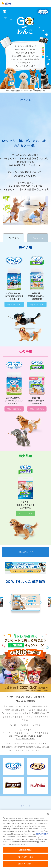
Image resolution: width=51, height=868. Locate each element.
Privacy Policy (42, 834)
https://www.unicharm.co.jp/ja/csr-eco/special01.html (26, 737)
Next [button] (41, 602)
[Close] (48, 814)
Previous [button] (10, 602)
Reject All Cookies (26, 857)
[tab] (13, 238)
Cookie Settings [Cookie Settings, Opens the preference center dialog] (26, 850)
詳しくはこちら (14, 305)
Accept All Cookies (26, 864)
